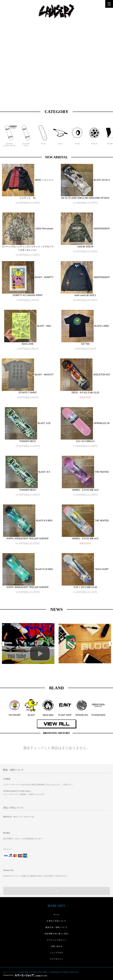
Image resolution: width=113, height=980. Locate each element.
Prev (2, 644)
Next (111, 644)
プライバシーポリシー (56, 940)
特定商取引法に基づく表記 (56, 934)
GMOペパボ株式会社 (51, 972)
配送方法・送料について (56, 927)
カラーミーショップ (11, 972)
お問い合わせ (57, 946)
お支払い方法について (56, 921)
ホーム (56, 914)
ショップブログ (57, 953)
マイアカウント (57, 959)
